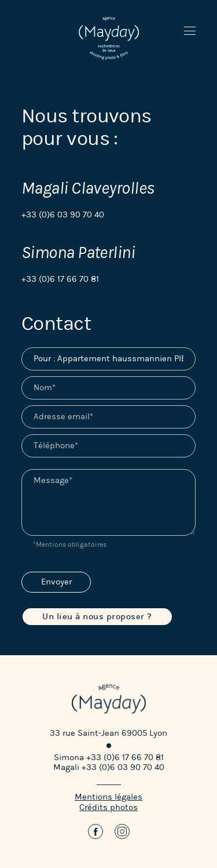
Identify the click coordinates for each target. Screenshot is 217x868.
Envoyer (56, 582)
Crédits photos (108, 807)
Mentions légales (108, 797)
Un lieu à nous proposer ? (97, 617)
